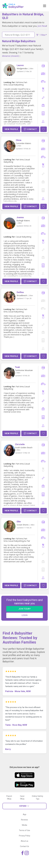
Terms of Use (24, 830)
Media (24, 825)
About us (24, 841)
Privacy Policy (25, 836)
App (25, 814)
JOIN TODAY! (25, 609)
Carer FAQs (22, 797)
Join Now (42, 26)
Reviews (24, 820)
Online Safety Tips (38, 797)
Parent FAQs (9, 797)
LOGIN (24, 615)
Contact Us (24, 846)
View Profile (11, 129)
